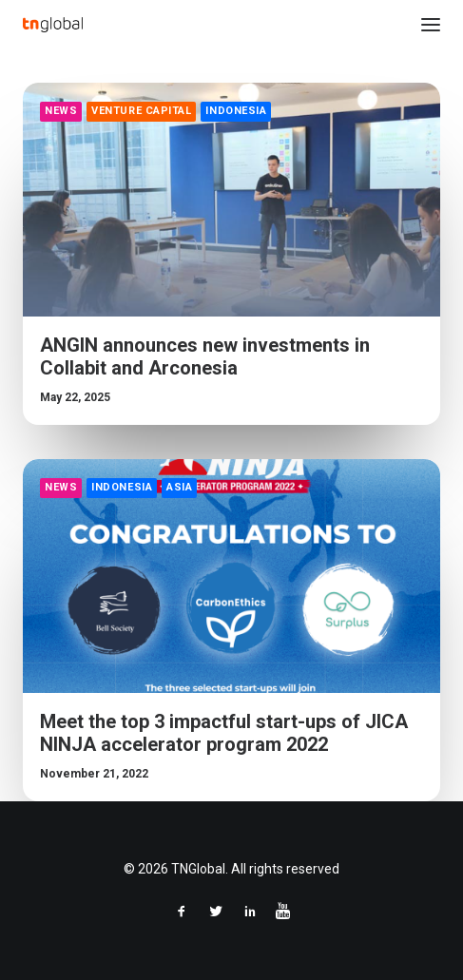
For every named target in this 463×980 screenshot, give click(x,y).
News (61, 111)
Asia (179, 488)
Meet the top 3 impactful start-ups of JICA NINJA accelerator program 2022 (224, 734)
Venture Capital (141, 111)
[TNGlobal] (53, 25)
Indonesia (236, 111)
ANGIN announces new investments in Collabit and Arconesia (205, 356)
